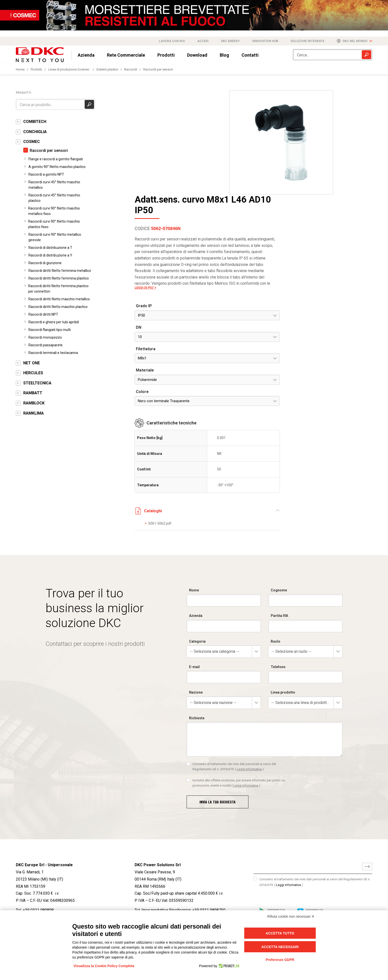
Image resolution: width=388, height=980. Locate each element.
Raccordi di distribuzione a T (50, 248)
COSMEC (32, 142)
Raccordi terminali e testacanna (53, 353)
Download (197, 55)
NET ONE (32, 363)
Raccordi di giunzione (45, 263)
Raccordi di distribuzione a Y (50, 255)
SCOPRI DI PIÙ (25, 903)
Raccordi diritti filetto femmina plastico (59, 278)
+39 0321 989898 (38, 810)
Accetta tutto (280, 933)
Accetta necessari (280, 947)
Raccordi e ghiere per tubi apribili (54, 322)
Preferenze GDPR (280, 960)
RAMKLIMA (34, 413)
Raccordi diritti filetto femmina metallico (60, 271)
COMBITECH (35, 122)
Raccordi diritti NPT (43, 314)
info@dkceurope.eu (33, 820)
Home (20, 69)
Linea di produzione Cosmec (69, 69)
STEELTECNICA (37, 383)
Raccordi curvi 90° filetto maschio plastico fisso (54, 224)
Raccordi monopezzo (45, 337)
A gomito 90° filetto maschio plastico (57, 167)
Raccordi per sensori (158, 69)
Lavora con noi (172, 41)
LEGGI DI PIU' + (263, 184)
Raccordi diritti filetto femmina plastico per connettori (58, 289)
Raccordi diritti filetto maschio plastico (58, 307)
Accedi (203, 41)
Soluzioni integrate (307, 41)
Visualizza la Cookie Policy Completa (104, 966)
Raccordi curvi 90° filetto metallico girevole (55, 237)
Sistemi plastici (107, 69)
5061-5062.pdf (278, 420)
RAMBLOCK (34, 403)
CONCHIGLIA (35, 132)
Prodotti (166, 55)
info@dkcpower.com (152, 820)
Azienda (86, 55)
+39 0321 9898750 (209, 810)
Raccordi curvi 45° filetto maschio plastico (54, 198)
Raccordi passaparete (46, 345)
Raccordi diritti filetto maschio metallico (59, 299)
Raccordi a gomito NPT (46, 174)
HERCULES (33, 373)
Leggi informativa (288, 785)
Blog (224, 55)
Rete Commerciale (126, 55)
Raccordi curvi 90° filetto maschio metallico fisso (54, 211)
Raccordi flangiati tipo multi (50, 330)
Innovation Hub (265, 41)
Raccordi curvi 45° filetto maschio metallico (54, 185)
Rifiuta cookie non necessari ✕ (291, 916)
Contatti (250, 55)
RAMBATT (33, 393)
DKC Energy (230, 41)
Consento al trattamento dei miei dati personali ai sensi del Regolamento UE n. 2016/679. (315, 782)
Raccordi (131, 69)
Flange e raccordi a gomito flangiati (56, 159)
